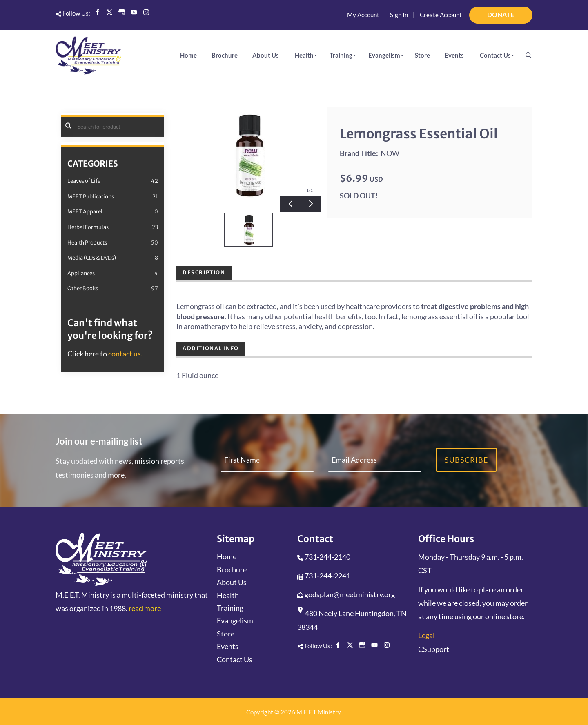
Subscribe (466, 460)
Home (188, 55)
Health (304, 55)
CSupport (434, 649)
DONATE (521, 11)
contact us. (125, 354)
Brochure (225, 55)
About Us (266, 55)
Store (422, 55)
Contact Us (495, 55)
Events (454, 55)
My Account (363, 15)
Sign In (399, 15)
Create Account (441, 15)
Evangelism (384, 55)
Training (341, 55)
